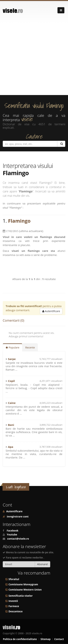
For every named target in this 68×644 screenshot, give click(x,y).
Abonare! (43, 564)
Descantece (16, 611)
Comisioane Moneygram (23, 584)
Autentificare (51, 311)
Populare (13, 347)
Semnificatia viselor (21, 596)
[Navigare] (61, 10)
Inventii (13, 601)
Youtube (12, 535)
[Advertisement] (34, 59)
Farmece (14, 606)
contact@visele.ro (18, 539)
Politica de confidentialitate (20, 639)
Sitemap (45, 639)
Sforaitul (14, 579)
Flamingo (19, 221)
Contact (59, 639)
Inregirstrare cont (17, 517)
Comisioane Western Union (25, 590)
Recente (30, 347)
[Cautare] (61, 144)
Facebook (13, 531)
